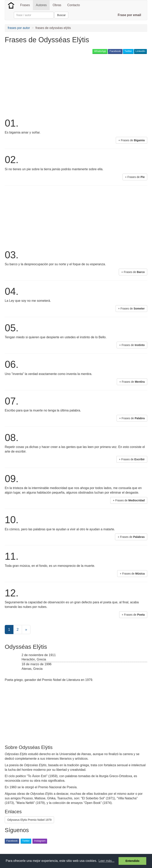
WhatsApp (100, 51)
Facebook (115, 51)
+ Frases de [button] (132, 140)
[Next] (26, 630)
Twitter (128, 51)
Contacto (74, 5)
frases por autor (19, 28)
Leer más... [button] (106, 861)
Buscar (61, 15)
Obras (57, 5)
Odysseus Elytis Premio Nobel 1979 (29, 820)
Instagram (40, 841)
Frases (25, 5)
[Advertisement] (51, 86)
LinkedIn (140, 51)
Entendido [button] (132, 861)
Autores (41, 5)
